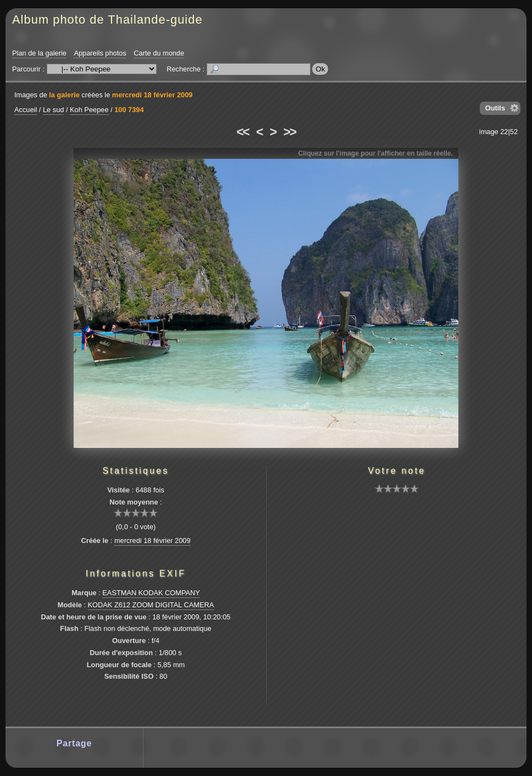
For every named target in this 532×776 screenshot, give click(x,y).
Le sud (53, 110)
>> (290, 132)
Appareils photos (100, 53)
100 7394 (129, 110)
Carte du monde (159, 53)
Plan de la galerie (39, 53)
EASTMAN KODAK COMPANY (151, 593)
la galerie (64, 95)
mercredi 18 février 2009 (153, 95)
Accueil (26, 110)
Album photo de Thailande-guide (107, 20)
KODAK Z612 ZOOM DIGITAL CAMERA (151, 605)
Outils (495, 108)
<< (242, 132)
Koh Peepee (89, 110)
